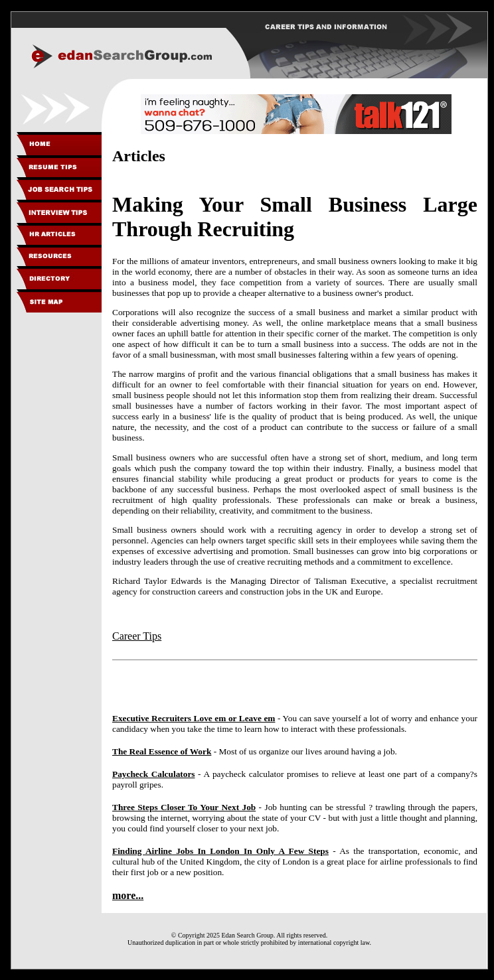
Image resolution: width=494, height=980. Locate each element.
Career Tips (137, 636)
